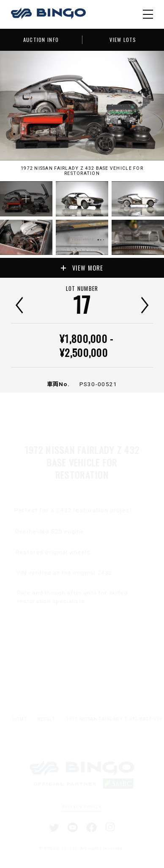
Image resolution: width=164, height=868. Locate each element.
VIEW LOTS (123, 40)
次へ (145, 305)
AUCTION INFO (41, 40)
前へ (19, 305)
